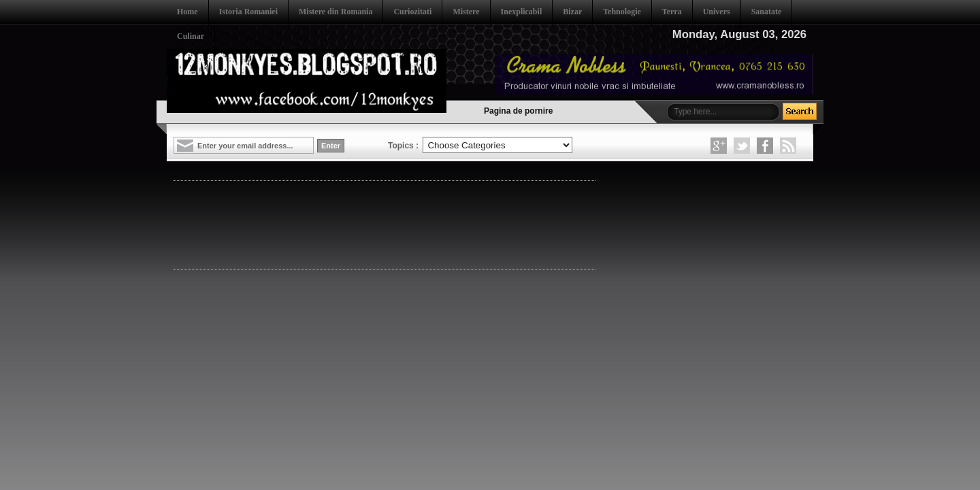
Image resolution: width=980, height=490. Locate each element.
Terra (672, 12)
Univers (717, 12)
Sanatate (767, 12)
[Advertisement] (421, 224)
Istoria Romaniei (248, 12)
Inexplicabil (522, 12)
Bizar (572, 12)
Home (187, 12)
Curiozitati (412, 12)
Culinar (191, 36)
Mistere (466, 12)
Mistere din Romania (336, 12)
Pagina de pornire (518, 111)
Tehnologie (622, 12)
